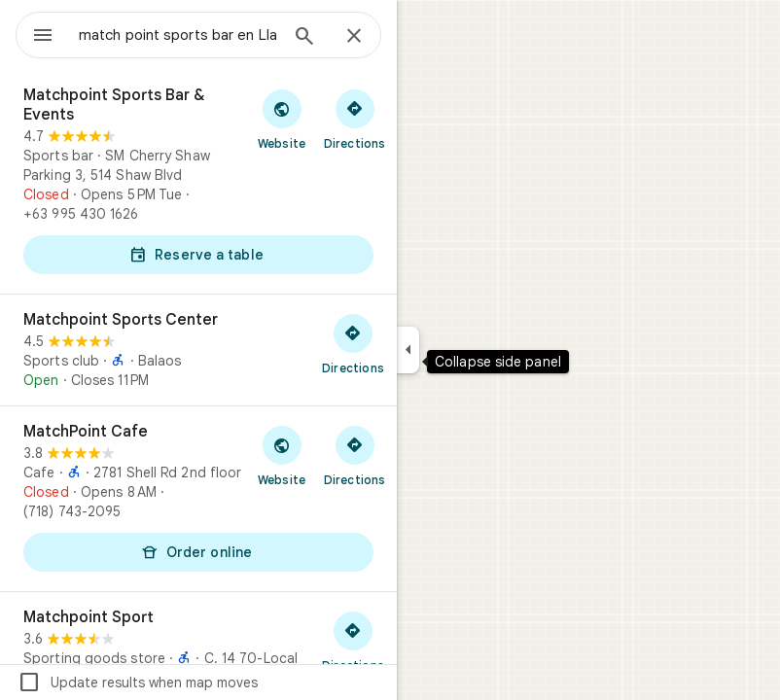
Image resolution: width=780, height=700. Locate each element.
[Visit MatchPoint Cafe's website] (282, 455)
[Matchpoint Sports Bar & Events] (198, 182)
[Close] (354, 37)
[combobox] (178, 35)
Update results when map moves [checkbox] (138, 682)
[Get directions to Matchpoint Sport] (353, 641)
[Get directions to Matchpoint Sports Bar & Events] (355, 119)
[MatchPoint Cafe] (198, 499)
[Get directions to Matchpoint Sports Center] (353, 343)
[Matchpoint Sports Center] (198, 350)
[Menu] (43, 37)
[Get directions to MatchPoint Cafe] (355, 455)
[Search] (304, 38)
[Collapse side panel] (408, 350)
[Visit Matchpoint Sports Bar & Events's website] (282, 119)
